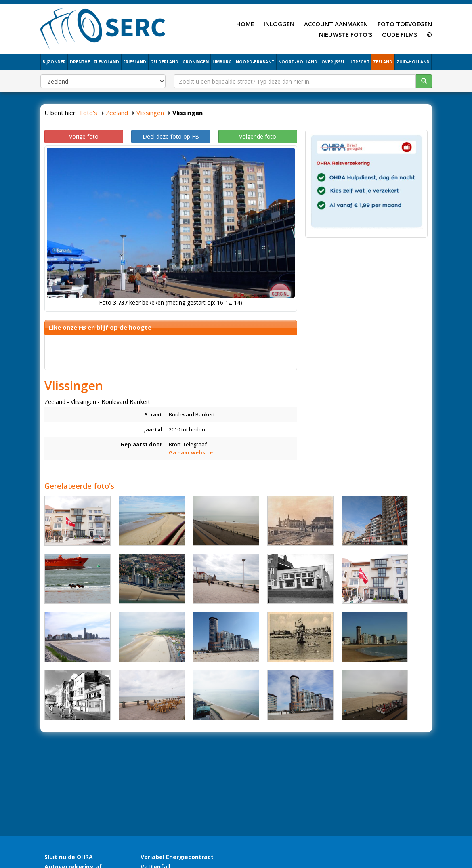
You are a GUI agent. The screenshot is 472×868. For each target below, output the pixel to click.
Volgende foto (258, 136)
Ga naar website (191, 452)
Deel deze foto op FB (171, 136)
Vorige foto (84, 136)
